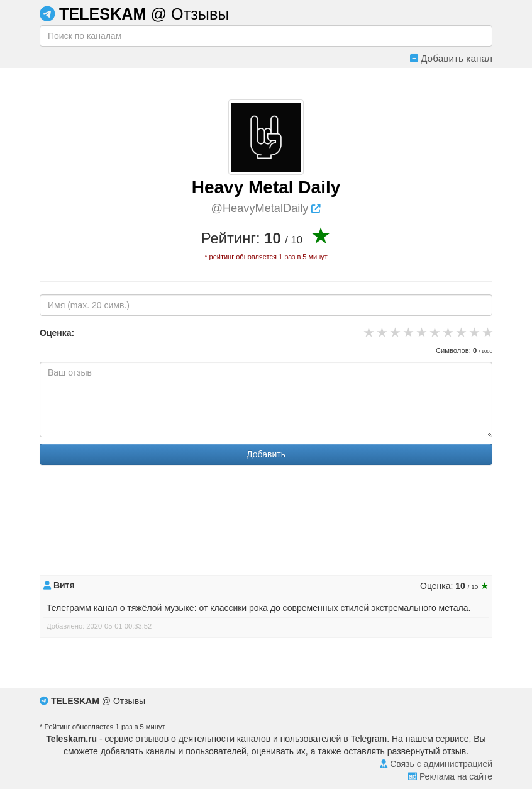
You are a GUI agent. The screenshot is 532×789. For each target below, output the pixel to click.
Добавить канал (451, 58)
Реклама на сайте (450, 776)
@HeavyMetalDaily (266, 208)
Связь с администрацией (436, 764)
